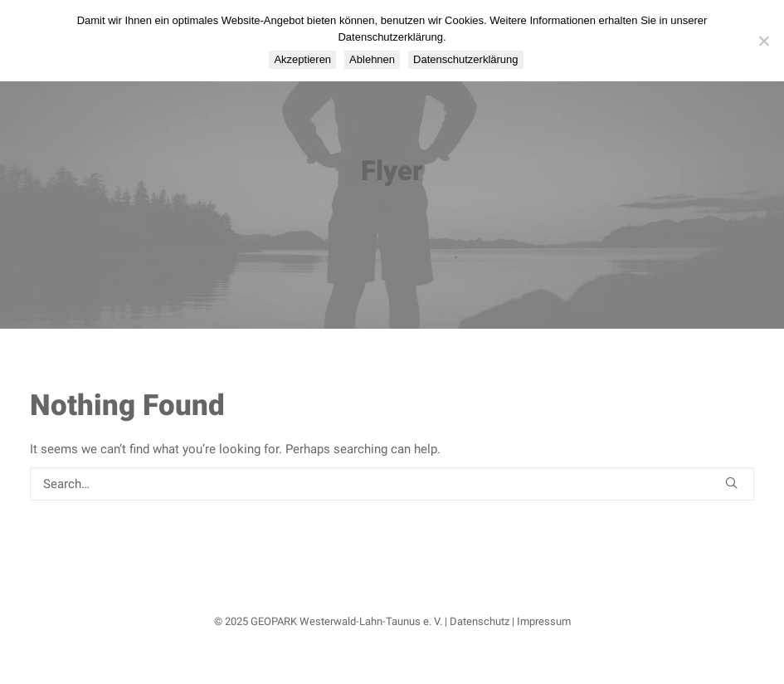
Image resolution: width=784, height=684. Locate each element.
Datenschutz (480, 621)
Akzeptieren (302, 59)
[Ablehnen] (763, 41)
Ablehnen (372, 59)
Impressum (544, 621)
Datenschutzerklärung (465, 59)
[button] (731, 483)
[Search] (392, 484)
